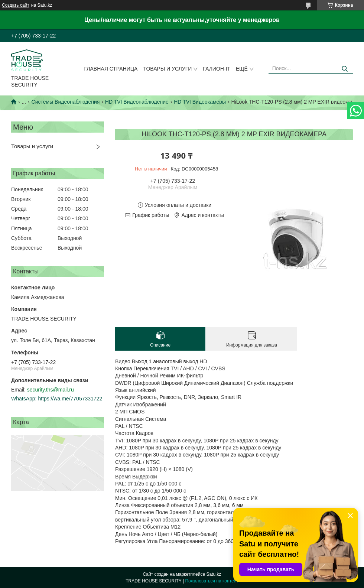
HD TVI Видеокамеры (200, 102)
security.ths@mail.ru (51, 390)
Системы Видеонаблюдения (66, 102)
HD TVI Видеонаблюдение (137, 102)
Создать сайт (16, 5)
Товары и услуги (167, 69)
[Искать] (344, 69)
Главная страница (111, 69)
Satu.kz (214, 574)
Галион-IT (217, 69)
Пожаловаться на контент (212, 581)
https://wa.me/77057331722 (70, 399)
